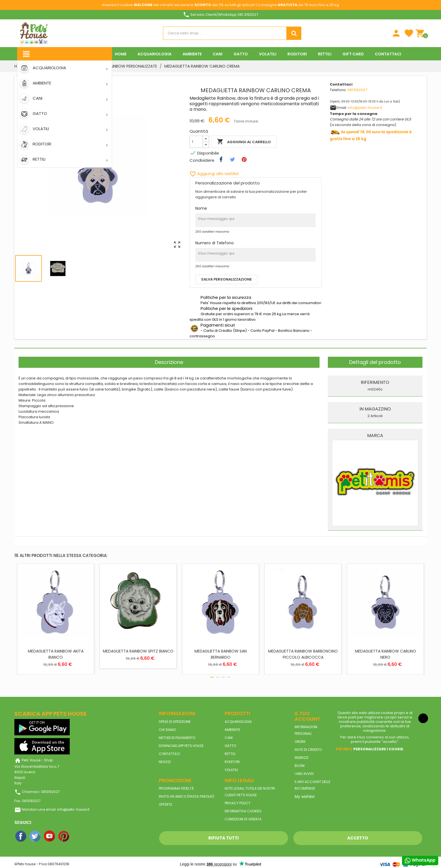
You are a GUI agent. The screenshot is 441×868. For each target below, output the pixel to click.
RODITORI (232, 762)
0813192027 (357, 90)
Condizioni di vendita (243, 819)
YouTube (50, 836)
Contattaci (169, 754)
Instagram (79, 836)
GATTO (230, 746)
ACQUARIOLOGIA (238, 722)
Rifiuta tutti (224, 838)
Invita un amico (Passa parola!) (186, 796)
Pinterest (64, 836)
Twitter (35, 836)
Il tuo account (307, 716)
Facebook (21, 836)
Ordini (300, 742)
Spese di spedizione (175, 722)
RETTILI (230, 754)
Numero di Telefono (215, 243)
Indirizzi (302, 758)
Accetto (358, 838)
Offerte (165, 804)
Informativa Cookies (243, 811)
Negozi (165, 762)
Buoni (300, 766)
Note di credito (308, 750)
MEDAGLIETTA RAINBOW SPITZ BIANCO (138, 651)
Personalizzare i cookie (378, 749)
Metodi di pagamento (177, 738)
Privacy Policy (238, 803)
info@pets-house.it (365, 108)
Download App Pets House (181, 746)
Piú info (344, 749)
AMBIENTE (232, 730)
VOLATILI (231, 770)
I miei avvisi (304, 774)
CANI (229, 738)
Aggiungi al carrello (244, 142)
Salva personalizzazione (226, 279)
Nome (201, 208)
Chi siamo (167, 730)
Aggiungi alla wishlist (214, 174)
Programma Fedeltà (176, 788)
